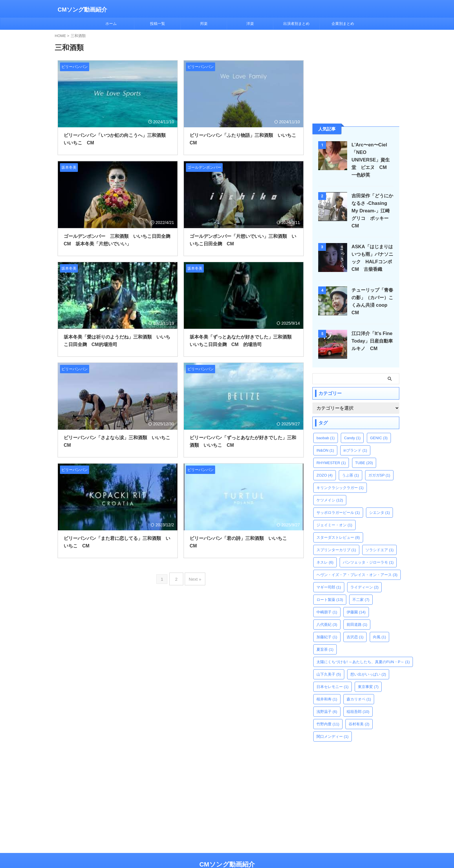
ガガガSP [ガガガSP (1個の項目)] (379, 460)
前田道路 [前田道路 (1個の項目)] (357, 609)
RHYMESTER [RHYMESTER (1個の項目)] (331, 448)
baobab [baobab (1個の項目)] (326, 423)
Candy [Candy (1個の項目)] (352, 423)
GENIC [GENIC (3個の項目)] (379, 423)
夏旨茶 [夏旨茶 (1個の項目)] (325, 634)
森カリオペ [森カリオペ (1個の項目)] (359, 684)
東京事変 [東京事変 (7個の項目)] (368, 672)
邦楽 (204, 24)
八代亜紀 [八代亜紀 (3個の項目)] (327, 609)
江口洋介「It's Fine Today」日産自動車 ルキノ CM (373, 326)
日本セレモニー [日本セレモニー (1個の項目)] (333, 672)
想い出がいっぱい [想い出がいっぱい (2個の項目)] (368, 659)
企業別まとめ (343, 24)
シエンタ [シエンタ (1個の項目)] (380, 498)
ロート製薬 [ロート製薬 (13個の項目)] (330, 585)
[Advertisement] (356, 76)
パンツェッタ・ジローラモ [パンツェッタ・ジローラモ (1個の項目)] (368, 547)
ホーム (111, 24)
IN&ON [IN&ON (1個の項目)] (325, 435)
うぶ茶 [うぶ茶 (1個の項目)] (350, 460)
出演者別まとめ (296, 24)
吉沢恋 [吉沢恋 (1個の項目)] (355, 622)
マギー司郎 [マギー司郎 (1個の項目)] (329, 572)
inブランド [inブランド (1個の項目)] (355, 435)
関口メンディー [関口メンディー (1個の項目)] (333, 721)
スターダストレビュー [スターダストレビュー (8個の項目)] (338, 522)
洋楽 (250, 24)
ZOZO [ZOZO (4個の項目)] (325, 460)
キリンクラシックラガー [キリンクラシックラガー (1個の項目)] (340, 473)
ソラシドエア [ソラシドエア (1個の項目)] (380, 535)
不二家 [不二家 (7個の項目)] (361, 585)
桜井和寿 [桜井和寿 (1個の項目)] (327, 684)
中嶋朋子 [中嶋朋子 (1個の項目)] (327, 597)
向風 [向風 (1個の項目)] (380, 622)
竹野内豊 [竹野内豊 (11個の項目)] (328, 709)
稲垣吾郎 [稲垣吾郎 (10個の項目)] (358, 697)
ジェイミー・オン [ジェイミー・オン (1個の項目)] (334, 510)
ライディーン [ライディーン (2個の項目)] (365, 572)
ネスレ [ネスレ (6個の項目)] (325, 547)
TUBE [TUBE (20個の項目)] (364, 448)
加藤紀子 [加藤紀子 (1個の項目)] (327, 622)
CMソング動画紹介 (82, 10)
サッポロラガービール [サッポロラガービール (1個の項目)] (338, 498)
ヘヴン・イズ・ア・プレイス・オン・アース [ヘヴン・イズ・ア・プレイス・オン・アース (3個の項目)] (357, 560)
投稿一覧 (158, 24)
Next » (194, 577)
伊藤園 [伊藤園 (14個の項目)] (356, 597)
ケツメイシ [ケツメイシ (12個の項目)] (330, 485)
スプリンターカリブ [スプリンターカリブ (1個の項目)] (336, 535)
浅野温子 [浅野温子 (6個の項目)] (327, 697)
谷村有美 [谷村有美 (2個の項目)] (359, 709)
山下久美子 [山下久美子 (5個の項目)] (329, 659)
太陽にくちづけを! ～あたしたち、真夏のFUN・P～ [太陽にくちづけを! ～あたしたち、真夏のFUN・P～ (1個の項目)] (363, 647)
